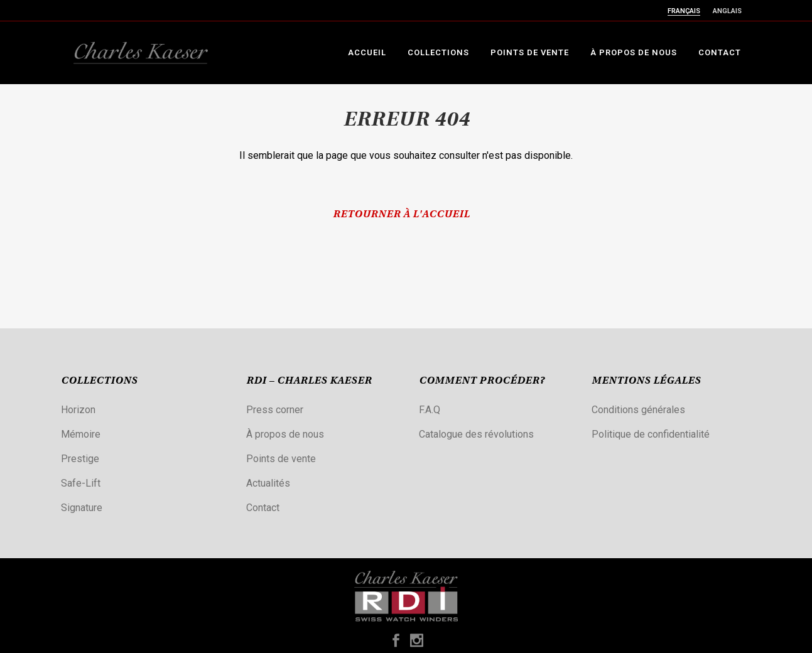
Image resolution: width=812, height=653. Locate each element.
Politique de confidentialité (651, 434)
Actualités (268, 483)
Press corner (275, 410)
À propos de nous (285, 434)
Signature (82, 508)
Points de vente (281, 459)
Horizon (78, 410)
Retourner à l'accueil (401, 215)
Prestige (80, 459)
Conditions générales (638, 410)
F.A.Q (430, 410)
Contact (263, 508)
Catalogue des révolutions (476, 434)
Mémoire (81, 434)
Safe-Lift (81, 483)
